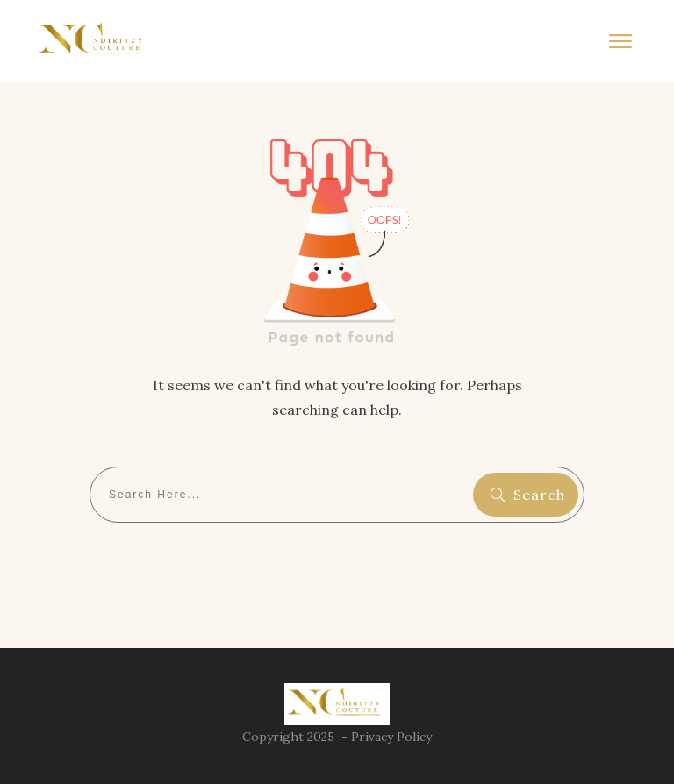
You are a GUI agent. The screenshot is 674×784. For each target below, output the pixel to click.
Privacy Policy (391, 737)
